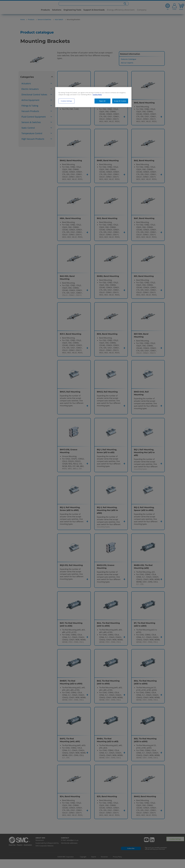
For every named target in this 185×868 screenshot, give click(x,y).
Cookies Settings (66, 101)
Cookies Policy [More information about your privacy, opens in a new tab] (97, 95)
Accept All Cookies (120, 101)
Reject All (102, 101)
